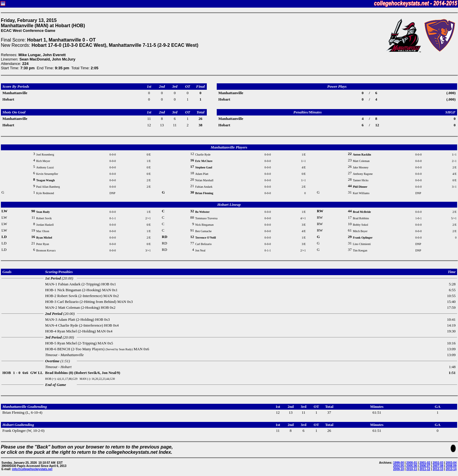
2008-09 (451, 466)
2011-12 (425, 469)
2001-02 (425, 463)
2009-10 (399, 469)
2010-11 (412, 469)
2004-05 (399, 466)
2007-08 (438, 466)
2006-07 (425, 466)
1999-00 (399, 463)
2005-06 (412, 466)
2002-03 (438, 463)
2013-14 (451, 469)
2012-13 (438, 469)
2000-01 (412, 463)
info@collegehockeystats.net (32, 469)
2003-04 (451, 463)
